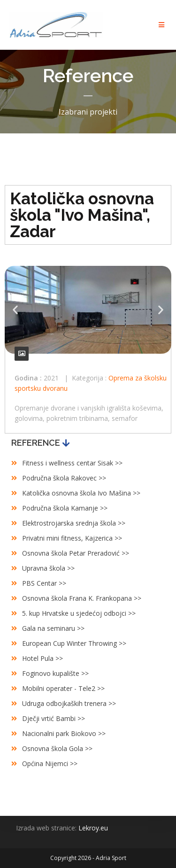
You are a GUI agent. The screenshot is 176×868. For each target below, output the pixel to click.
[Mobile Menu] (163, 25)
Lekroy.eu (93, 828)
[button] (15, 310)
